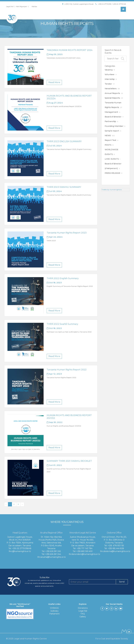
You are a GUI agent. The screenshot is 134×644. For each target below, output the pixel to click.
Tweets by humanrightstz (112, 190)
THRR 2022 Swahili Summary (62, 324)
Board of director (113, 117)
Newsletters (111, 88)
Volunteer (110, 74)
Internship (110, 79)
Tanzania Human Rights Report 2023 (67, 233)
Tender (108, 84)
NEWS (108, 135)
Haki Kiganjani (22, 6)
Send (122, 582)
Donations (83, 608)
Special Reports (112, 98)
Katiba (34, 6)
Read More (54, 82)
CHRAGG (54, 608)
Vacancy (109, 70)
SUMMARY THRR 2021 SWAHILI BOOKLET (69, 461)
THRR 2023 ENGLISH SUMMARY (64, 141)
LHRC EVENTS (112, 159)
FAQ (83, 614)
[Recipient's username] (92, 582)
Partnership (110, 121)
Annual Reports (112, 93)
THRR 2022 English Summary (63, 278)
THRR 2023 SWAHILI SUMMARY (64, 187)
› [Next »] (22, 504)
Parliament (55, 614)
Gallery (83, 617)
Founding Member (114, 126)
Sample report (112, 131)
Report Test (111, 140)
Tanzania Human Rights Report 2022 (67, 370)
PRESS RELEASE (112, 173)
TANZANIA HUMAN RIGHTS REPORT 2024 (70, 50)
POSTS (108, 145)
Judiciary (54, 611)
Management (111, 112)
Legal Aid (10, 6)
